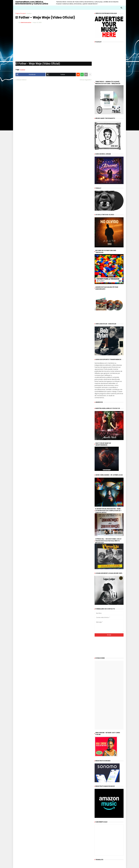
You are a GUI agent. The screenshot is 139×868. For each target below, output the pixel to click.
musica (29, 13)
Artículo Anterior (21, 80)
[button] (121, 8)
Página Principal (21, 13)
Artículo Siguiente (85, 80)
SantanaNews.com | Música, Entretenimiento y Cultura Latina (32, 3)
